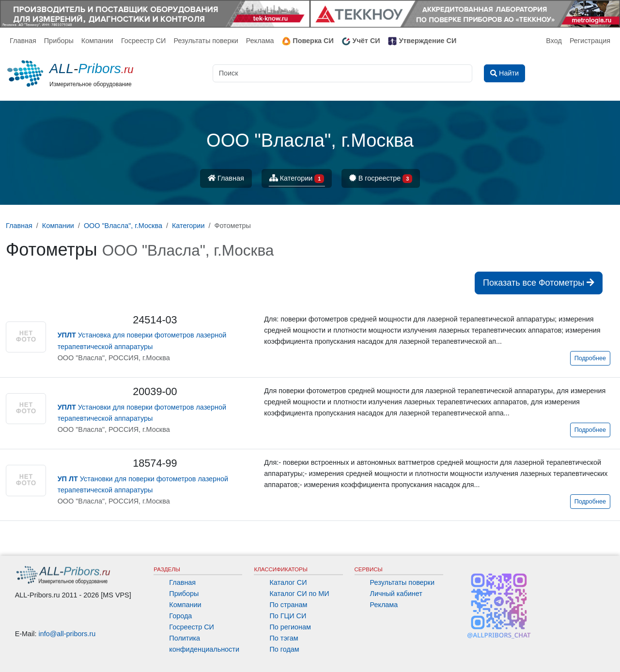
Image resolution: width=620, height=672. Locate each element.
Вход (554, 41)
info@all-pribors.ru (67, 634)
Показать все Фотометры (539, 283)
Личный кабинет (396, 594)
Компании (97, 41)
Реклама (260, 41)
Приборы (59, 41)
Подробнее (590, 358)
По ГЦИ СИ (288, 616)
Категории (297, 179)
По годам (284, 649)
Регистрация (590, 41)
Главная (23, 41)
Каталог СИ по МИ (299, 594)
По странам (288, 605)
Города (180, 616)
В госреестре (381, 179)
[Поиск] (342, 73)
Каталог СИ (288, 582)
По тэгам (284, 638)
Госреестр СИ (144, 41)
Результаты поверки (206, 41)
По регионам (290, 627)
